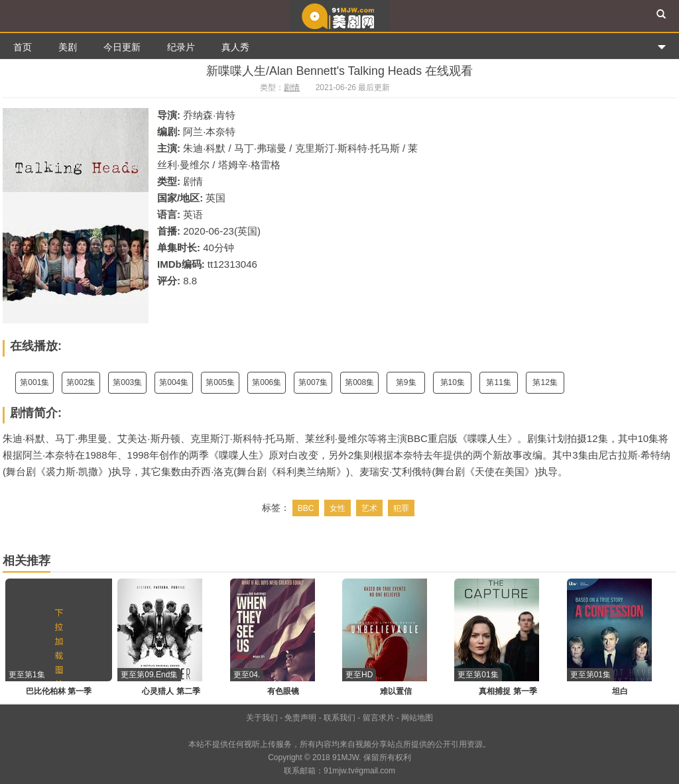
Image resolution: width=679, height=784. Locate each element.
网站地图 (417, 718)
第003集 (127, 382)
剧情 (292, 87)
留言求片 (379, 718)
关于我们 (262, 718)
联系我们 (339, 718)
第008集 (359, 382)
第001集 (34, 382)
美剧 (68, 47)
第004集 (174, 382)
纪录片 (181, 47)
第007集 (313, 382)
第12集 (545, 382)
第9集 (406, 382)
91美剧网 (339, 16)
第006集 (267, 382)
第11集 (498, 382)
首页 (23, 47)
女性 (338, 508)
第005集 (220, 382)
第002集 (81, 382)
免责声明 (300, 718)
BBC (306, 508)
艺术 (369, 508)
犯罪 (401, 508)
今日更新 (122, 47)
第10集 (453, 382)
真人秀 (235, 47)
